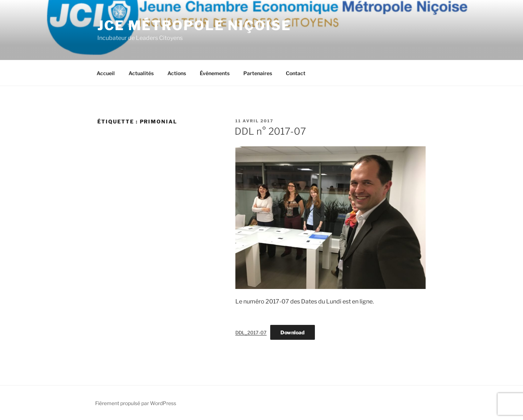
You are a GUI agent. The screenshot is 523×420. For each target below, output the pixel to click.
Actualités (141, 73)
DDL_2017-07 (251, 333)
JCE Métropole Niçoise (194, 25)
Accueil (106, 73)
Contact (296, 73)
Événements (215, 73)
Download (293, 332)
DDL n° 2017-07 (270, 131)
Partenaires (258, 73)
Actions (177, 73)
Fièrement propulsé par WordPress (136, 403)
